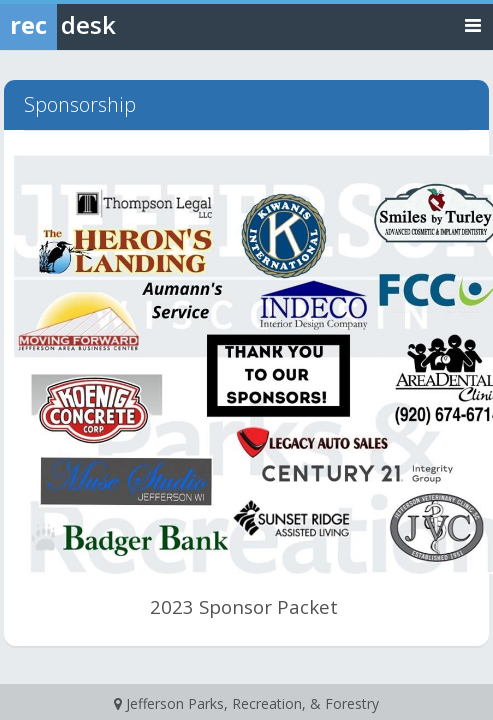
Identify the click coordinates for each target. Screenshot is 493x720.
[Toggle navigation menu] (473, 24)
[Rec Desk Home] (110, 25)
